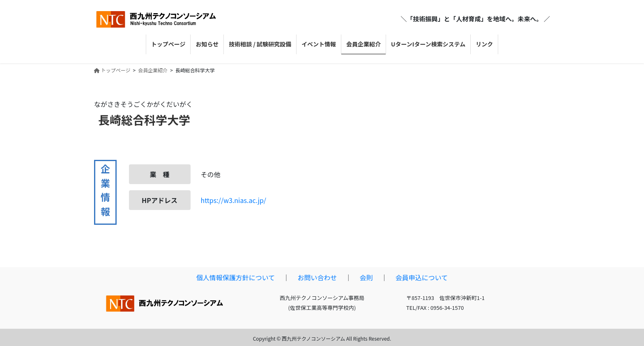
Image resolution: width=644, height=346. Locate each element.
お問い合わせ (317, 277)
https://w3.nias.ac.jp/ (234, 200)
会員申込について (422, 277)
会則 (366, 277)
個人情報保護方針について (236, 277)
